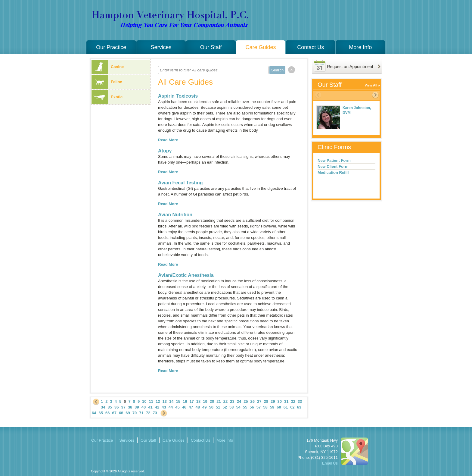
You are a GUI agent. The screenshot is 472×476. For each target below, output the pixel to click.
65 (101, 413)
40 (144, 407)
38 (130, 407)
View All (371, 85)
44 (171, 407)
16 (185, 401)
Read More (168, 140)
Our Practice (111, 47)
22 (225, 401)
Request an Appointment (350, 67)
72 (148, 413)
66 (107, 413)
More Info (360, 47)
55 (245, 407)
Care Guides (261, 47)
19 (205, 401)
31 (286, 401)
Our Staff (211, 47)
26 (253, 401)
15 (178, 401)
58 (265, 407)
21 (219, 401)
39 (137, 407)
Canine (108, 67)
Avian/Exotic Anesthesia (186, 275)
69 (128, 413)
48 (198, 407)
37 (123, 407)
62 (292, 407)
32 (293, 401)
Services (161, 47)
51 (218, 407)
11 (151, 401)
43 (164, 407)
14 (171, 401)
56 (252, 407)
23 (232, 401)
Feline (107, 82)
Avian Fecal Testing (180, 183)
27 (259, 401)
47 (191, 407)
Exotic (107, 97)
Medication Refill (333, 172)
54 (238, 407)
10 (144, 401)
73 (155, 413)
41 (150, 407)
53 (231, 407)
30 (279, 401)
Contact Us (311, 47)
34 (103, 407)
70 (135, 413)
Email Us (330, 463)
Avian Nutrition (175, 215)
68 (121, 413)
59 (272, 407)
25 (246, 401)
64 (94, 413)
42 (157, 407)
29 (273, 401)
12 (158, 401)
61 (286, 407)
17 (191, 401)
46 (184, 407)
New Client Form (333, 166)
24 (239, 401)
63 (299, 407)
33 (300, 401)
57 (259, 407)
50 (211, 407)
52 (225, 407)
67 (114, 413)
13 (165, 401)
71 (141, 413)
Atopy (165, 151)
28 (266, 401)
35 (110, 407)
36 (116, 407)
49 (204, 407)
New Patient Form (334, 160)
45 (177, 407)
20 (212, 401)
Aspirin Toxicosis (178, 96)
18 (198, 401)
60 (279, 407)
